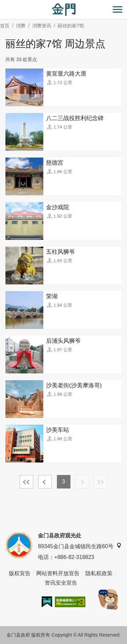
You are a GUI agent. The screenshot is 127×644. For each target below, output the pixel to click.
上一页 (45, 482)
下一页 (82, 482)
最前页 (26, 482)
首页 (5, 26)
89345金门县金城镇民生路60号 (80, 546)
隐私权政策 (99, 573)
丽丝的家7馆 (71, 26)
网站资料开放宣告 (58, 573)
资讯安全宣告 (61, 583)
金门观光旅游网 (64, 10)
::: (2, 4)
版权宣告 (20, 573)
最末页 (101, 482)
